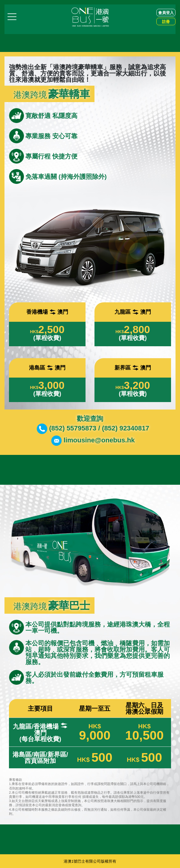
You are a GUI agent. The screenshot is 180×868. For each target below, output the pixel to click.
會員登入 (166, 12)
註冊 (166, 21)
